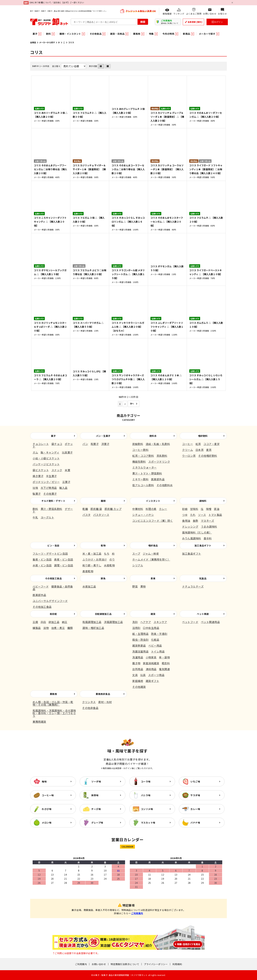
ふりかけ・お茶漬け (95, 559)
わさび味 (47, 809)
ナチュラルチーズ (193, 586)
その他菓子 (50, 494)
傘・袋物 (164, 657)
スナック (57, 470)
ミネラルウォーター (144, 467)
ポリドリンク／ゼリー (46, 482)
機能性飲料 (139, 462)
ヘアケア (146, 622)
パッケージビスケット (46, 464)
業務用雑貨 (39, 722)
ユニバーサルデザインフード (50, 601)
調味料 (203, 501)
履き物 (136, 663)
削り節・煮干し (92, 565)
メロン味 (47, 823)
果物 (143, 586)
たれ (193, 515)
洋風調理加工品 (113, 622)
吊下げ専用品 (49, 488)
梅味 (44, 781)
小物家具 (151, 657)
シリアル (138, 565)
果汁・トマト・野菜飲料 (147, 473)
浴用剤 (136, 628)
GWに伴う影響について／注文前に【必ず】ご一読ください (57, 2)
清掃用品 (151, 669)
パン (85, 444)
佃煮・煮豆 (58, 628)
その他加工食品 (53, 578)
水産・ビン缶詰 (42, 565)
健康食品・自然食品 (53, 588)
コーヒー (188, 444)
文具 (135, 675)
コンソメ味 (147, 809)
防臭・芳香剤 (159, 634)
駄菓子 (37, 494)
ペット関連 (203, 614)
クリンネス (89, 702)
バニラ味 (146, 795)
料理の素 (151, 509)
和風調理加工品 (92, 622)
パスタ (87, 515)
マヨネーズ (208, 521)
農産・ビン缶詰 (64, 559)
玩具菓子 (67, 452)
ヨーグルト (47, 517)
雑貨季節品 (139, 645)
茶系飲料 (162, 456)
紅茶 (198, 444)
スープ (136, 554)
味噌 (209, 509)
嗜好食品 (153, 545)
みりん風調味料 (192, 538)
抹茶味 (95, 795)
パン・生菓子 (103, 436)
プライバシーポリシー (156, 964)
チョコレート (41, 444)
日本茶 (200, 450)
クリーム (188, 450)
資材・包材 (105, 702)
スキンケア (160, 622)
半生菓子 (51, 476)
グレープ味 (97, 823)
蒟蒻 (43, 622)
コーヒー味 (48, 795)
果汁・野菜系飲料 (51, 509)
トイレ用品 (158, 651)
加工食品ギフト (203, 545)
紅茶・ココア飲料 (143, 456)
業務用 (53, 694)
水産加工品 (89, 586)
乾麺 (85, 509)
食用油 (186, 521)
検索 (143, 22)
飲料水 (153, 436)
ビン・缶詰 (53, 545)
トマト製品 (215, 515)
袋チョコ (57, 444)
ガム (35, 452)
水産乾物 (109, 565)
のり (112, 559)
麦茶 (209, 450)
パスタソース (101, 515)
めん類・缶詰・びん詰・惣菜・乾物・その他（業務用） (53, 703)
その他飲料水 (165, 485)
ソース (202, 515)
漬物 (46, 628)
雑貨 (153, 614)
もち (107, 554)
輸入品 (63, 488)
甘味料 (194, 509)
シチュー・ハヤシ (143, 515)
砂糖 (185, 509)
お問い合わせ (99, 964)
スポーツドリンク (159, 462)
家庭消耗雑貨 (151, 663)
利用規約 (177, 964)
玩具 (143, 675)
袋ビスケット (41, 470)
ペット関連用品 (210, 622)
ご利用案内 (137, 913)
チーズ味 (96, 809)
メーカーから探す (47, 42)
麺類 (103, 501)
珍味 (35, 488)
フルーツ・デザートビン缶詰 (50, 554)
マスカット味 (148, 823)
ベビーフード (41, 586)
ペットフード (190, 622)
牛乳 (35, 517)
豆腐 (35, 622)
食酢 (195, 521)
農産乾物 (88, 571)
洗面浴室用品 (140, 651)
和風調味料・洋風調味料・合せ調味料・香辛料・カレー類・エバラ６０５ (54, 713)
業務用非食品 (103, 694)
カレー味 (195, 809)
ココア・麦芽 (212, 444)
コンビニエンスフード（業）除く (153, 521)
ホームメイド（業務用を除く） (151, 559)
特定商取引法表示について (125, 964)
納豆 (65, 622)
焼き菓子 (38, 476)
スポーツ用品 (156, 675)
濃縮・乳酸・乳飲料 (158, 444)
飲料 (35, 509)
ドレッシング (190, 526)
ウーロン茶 (189, 456)
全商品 (33, 42)
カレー (163, 509)
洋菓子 (105, 444)
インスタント (153, 501)
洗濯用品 (138, 657)
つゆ (185, 515)
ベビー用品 (155, 645)
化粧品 (155, 640)
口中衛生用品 (151, 628)
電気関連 (164, 669)
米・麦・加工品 (92, 554)
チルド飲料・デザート (53, 501)
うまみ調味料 (209, 526)
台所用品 (138, 669)
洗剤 (135, 622)
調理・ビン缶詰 (64, 565)
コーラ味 (146, 781)
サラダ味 (195, 795)
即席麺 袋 (96, 509)
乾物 (103, 545)
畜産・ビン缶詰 (42, 559)
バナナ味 (195, 823)
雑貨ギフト (153, 681)
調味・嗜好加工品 (93, 628)
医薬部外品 (158, 479)
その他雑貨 (139, 687)
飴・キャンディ (50, 452)
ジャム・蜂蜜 (151, 554)
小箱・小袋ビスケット (46, 458)
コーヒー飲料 (140, 450)
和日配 (53, 614)
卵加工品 (54, 622)
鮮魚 (103, 578)
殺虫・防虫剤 (140, 640)
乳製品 (203, 578)
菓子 (53, 436)
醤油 (217, 509)
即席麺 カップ (113, 509)
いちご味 (195, 781)
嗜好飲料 (203, 436)
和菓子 (95, 444)
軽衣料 (166, 663)
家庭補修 (138, 681)
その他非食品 (90, 708)
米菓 (67, 470)
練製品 (37, 628)
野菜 (135, 586)
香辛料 (208, 538)
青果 (153, 578)
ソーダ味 (96, 781)
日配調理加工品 (103, 614)
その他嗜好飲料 (208, 456)
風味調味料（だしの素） (197, 532)
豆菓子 (66, 482)
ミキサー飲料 (140, 479)
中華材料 (138, 509)
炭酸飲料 (138, 444)
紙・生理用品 (140, 634)
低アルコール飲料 (143, 485)
